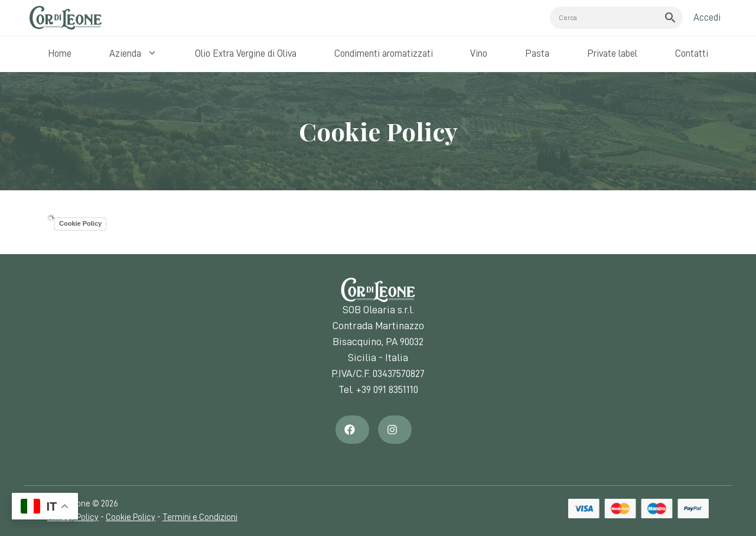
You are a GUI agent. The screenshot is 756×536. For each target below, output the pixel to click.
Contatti (692, 53)
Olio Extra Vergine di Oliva (246, 53)
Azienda (136, 54)
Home (60, 53)
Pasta (537, 53)
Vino (479, 53)
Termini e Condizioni (200, 517)
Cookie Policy (80, 223)
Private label (612, 53)
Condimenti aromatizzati (384, 53)
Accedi (707, 17)
